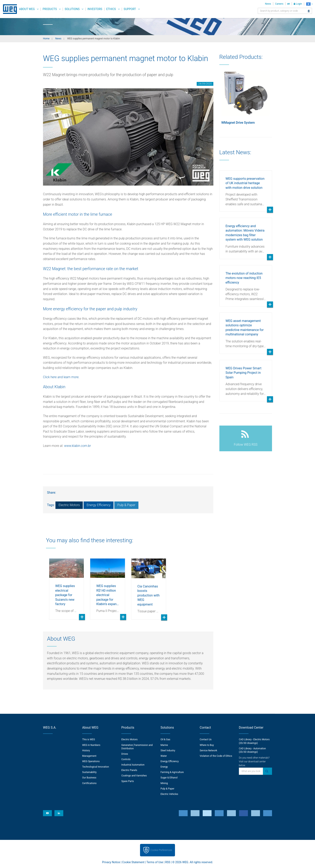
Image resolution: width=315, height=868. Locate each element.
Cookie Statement (133, 862)
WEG (9, 9)
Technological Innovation (96, 767)
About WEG (27, 9)
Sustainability (89, 772)
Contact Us (206, 739)
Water (164, 756)
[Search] (309, 11)
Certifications (89, 783)
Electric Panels (129, 770)
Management (89, 756)
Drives (125, 754)
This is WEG (89, 739)
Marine (164, 745)
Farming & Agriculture (172, 772)
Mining (164, 783)
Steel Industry (168, 751)
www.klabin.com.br (78, 446)
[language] (309, 4)
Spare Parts (128, 781)
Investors (95, 9)
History (86, 751)
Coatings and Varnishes (134, 776)
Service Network (208, 751)
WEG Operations (91, 761)
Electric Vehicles (169, 794)
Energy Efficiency (99, 505)
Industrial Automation (133, 765)
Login (298, 4)
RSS (168, 862)
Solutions (72, 9)
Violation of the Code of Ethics (216, 756)
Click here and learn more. (62, 377)
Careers (279, 4)
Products (50, 9)
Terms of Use (155, 862)
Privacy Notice (111, 862)
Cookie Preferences (161, 850)
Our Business (89, 778)
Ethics (111, 9)
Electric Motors (69, 505)
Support (130, 9)
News (268, 4)
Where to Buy (207, 745)
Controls (126, 759)
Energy (164, 767)
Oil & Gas (165, 739)
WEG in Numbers (91, 745)
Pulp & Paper (126, 505)
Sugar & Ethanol (169, 778)
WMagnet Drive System (238, 123)
